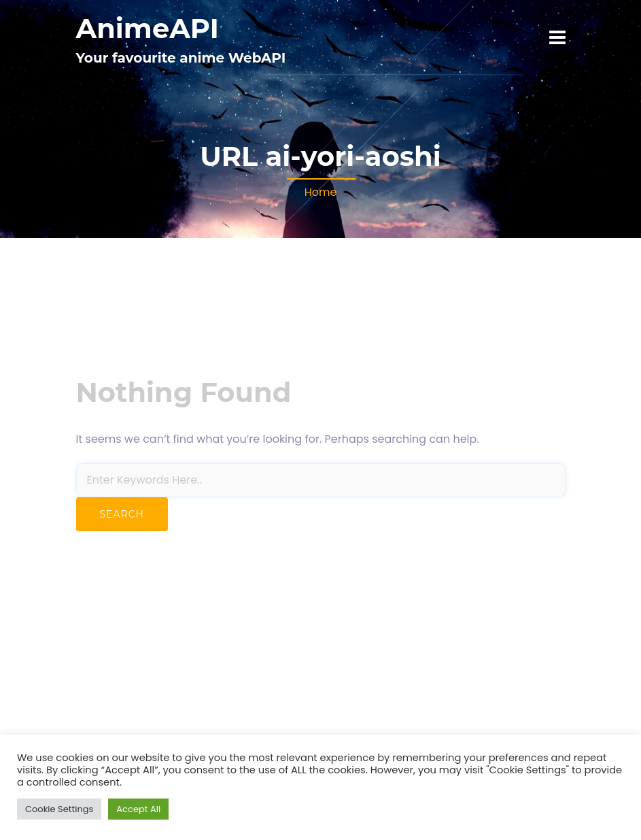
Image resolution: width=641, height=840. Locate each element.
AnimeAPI (148, 28)
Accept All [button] (138, 809)
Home (321, 192)
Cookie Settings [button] (59, 809)
